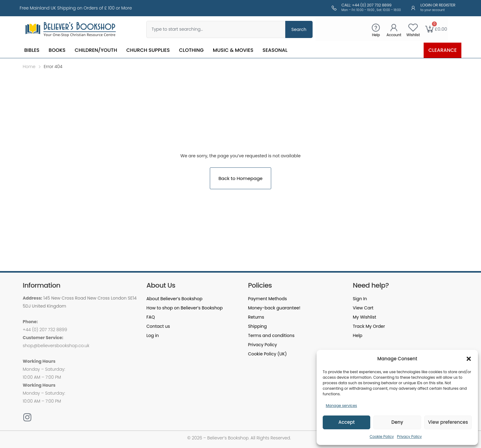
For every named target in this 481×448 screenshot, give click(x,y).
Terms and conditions (271, 335)
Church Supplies (148, 50)
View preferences (448, 422)
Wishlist (413, 35)
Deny (397, 422)
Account (394, 35)
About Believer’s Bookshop (174, 299)
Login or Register (438, 5)
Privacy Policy (409, 437)
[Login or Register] (413, 8)
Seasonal (275, 50)
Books (57, 50)
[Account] (394, 27)
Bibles (32, 50)
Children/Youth (96, 50)
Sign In (360, 299)
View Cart (363, 308)
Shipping (257, 326)
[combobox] (216, 29)
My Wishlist (364, 317)
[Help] (376, 27)
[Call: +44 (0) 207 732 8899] (334, 8)
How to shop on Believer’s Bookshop (185, 308)
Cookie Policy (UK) (267, 354)
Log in (153, 335)
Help (376, 35)
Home (29, 67)
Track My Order (369, 326)
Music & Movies (233, 50)
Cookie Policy (382, 437)
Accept (346, 422)
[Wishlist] (413, 27)
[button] (469, 359)
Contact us (158, 326)
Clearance (443, 50)
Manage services (341, 406)
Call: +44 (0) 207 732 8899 (366, 5)
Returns (256, 317)
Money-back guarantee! (274, 308)
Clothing (191, 50)
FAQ (151, 317)
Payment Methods (267, 299)
